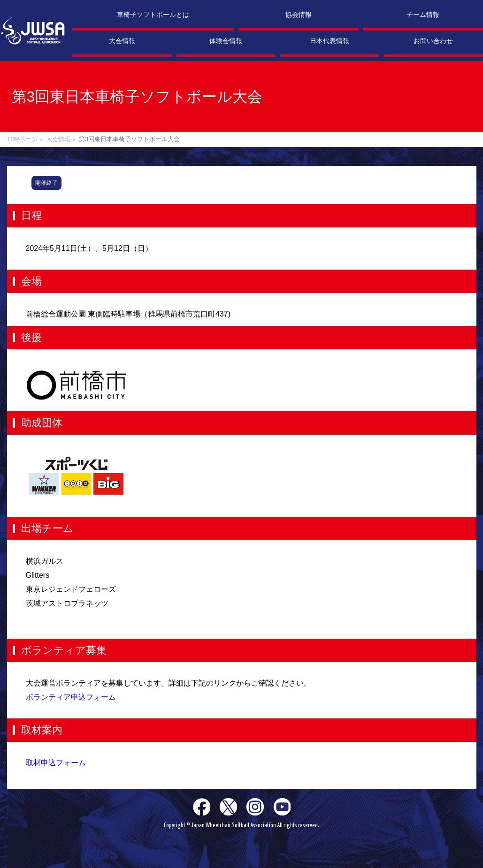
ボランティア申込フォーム (71, 697)
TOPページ (23, 139)
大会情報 (122, 41)
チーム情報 (423, 15)
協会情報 (299, 15)
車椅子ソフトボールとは (153, 15)
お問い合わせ (433, 41)
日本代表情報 (330, 41)
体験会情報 (226, 41)
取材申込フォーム (56, 763)
